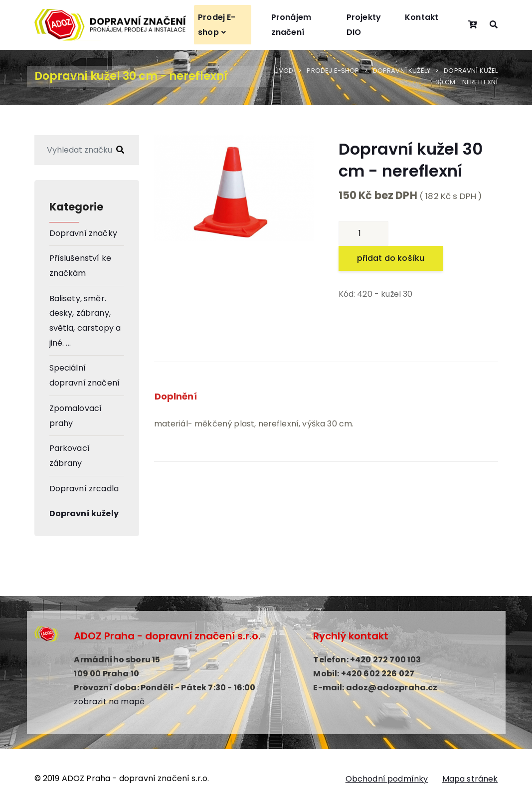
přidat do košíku (391, 258)
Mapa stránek (470, 779)
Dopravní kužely (402, 71)
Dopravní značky (83, 233)
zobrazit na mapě (109, 702)
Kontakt (422, 17)
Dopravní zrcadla (84, 489)
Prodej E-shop (217, 25)
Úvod (284, 71)
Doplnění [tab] (176, 396)
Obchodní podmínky (387, 779)
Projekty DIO (364, 25)
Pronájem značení (291, 25)
